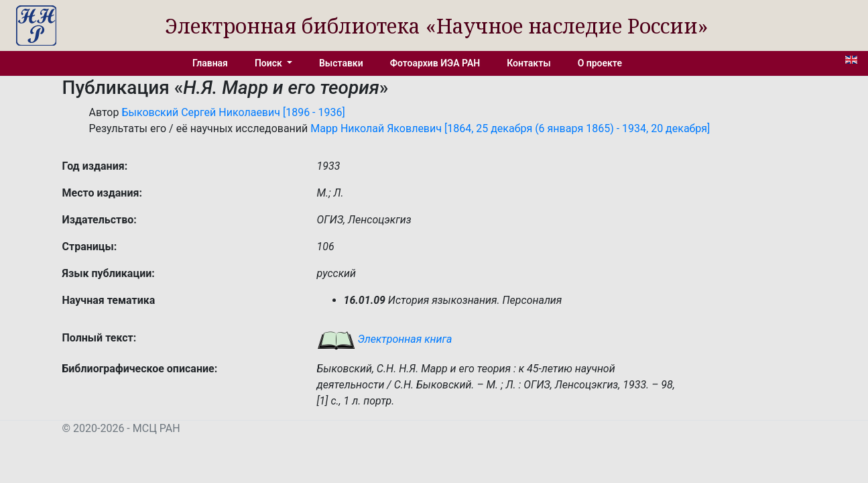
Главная (210, 63)
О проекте (600, 63)
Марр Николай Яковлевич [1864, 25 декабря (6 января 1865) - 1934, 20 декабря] (510, 128)
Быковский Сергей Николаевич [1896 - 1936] (233, 112)
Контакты (529, 63)
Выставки (341, 63)
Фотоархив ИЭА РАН (435, 63)
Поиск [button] (269, 63)
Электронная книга (385, 339)
